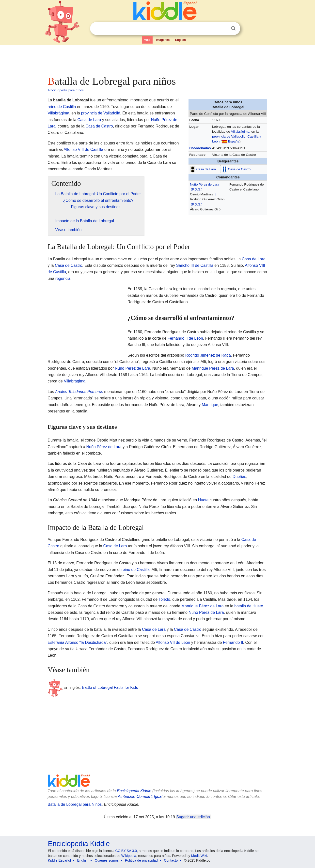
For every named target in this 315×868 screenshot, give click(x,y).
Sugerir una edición (193, 817)
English (181, 40)
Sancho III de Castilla (195, 265)
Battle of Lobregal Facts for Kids (110, 687)
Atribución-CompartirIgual (140, 797)
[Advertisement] (157, 59)
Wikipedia (129, 856)
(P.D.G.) (197, 189)
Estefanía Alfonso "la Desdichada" (78, 642)
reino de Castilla (62, 107)
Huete (203, 500)
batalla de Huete (249, 606)
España (234, 141)
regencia (63, 278)
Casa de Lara (206, 169)
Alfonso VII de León (173, 642)
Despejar (223, 29)
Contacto (171, 860)
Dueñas (239, 477)
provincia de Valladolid (229, 136)
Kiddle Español (59, 860)
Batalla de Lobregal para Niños (75, 804)
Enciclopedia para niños (66, 90)
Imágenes (163, 40)
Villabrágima (240, 132)
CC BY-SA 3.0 (126, 851)
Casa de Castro (239, 169)
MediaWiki (199, 856)
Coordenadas (200, 148)
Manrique (210, 405)
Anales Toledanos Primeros (79, 392)
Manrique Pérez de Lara (213, 368)
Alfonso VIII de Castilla (84, 150)
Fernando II (233, 642)
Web (147, 40)
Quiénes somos (107, 860)
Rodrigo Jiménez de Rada (208, 355)
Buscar (233, 28)
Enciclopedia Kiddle (134, 791)
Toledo (164, 599)
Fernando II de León (185, 338)
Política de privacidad (141, 860)
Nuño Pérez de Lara (205, 184)
